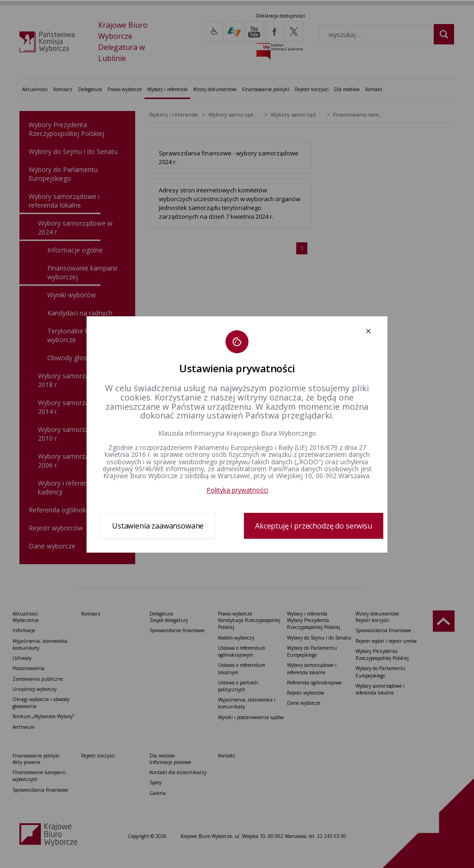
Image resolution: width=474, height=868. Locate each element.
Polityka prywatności (237, 490)
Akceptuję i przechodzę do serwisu (314, 526)
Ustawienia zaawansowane (158, 526)
